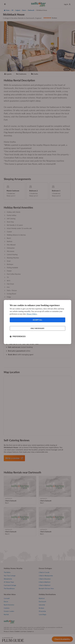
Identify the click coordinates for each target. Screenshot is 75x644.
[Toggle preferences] (18, 337)
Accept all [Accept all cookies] (37, 320)
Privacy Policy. (32, 314)
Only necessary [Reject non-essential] (37, 328)
